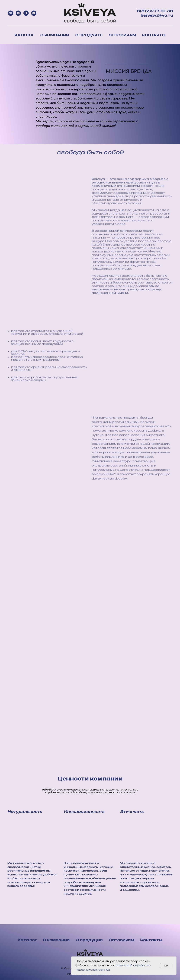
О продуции (89, 940)
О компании (55, 35)
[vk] (11, 13)
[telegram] (26, 13)
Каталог (24, 35)
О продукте (89, 35)
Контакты (154, 35)
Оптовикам (123, 35)
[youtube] (34, 13)
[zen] (18, 13)
